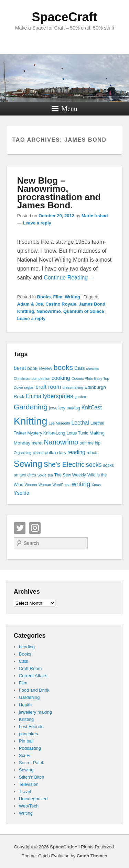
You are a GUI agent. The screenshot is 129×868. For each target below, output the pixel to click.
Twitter (20, 528)
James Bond (92, 304)
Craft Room (30, 668)
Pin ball (26, 741)
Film (58, 297)
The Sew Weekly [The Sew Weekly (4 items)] (70, 475)
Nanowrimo (49, 311)
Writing (73, 297)
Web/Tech (29, 806)
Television (29, 784)
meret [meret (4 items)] (37, 443)
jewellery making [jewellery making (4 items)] (64, 408)
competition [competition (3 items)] (41, 378)
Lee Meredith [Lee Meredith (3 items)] (59, 423)
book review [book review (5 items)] (40, 368)
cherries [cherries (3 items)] (93, 369)
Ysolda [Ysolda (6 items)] (21, 493)
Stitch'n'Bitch (32, 777)
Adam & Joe (30, 304)
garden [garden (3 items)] (80, 397)
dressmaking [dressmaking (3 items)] (73, 387)
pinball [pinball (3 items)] (38, 453)
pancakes (29, 734)
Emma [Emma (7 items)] (34, 396)
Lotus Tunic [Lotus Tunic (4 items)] (77, 433)
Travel (25, 792)
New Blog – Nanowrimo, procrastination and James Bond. (59, 193)
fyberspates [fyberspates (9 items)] (58, 396)
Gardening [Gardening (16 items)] (31, 407)
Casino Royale (61, 304)
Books (44, 297)
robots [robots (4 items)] (93, 453)
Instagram (35, 528)
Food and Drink (34, 690)
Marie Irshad (95, 216)
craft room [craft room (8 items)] (48, 387)
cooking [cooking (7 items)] (61, 378)
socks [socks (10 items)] (94, 465)
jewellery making (35, 712)
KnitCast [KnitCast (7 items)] (92, 408)
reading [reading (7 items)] (76, 452)
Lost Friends (31, 727)
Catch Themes (92, 856)
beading (27, 647)
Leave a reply (37, 223)
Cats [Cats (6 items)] (79, 368)
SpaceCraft (64, 17)
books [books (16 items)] (63, 367)
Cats (24, 661)
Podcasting (30, 748)
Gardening (29, 697)
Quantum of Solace (84, 311)
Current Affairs (33, 676)
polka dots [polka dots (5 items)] (55, 453)
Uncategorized (33, 799)
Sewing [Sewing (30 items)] (28, 464)
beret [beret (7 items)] (20, 368)
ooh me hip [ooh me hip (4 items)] (90, 443)
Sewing (26, 770)
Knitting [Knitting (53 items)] (31, 421)
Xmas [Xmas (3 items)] (96, 485)
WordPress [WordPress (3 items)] (61, 485)
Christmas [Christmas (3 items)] (22, 378)
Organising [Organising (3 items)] (23, 453)
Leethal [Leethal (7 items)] (80, 423)
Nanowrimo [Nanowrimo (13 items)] (61, 442)
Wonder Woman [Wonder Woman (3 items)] (38, 485)
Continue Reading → (69, 278)
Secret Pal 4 (31, 763)
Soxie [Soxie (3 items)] (42, 475)
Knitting (26, 311)
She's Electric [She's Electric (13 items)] (64, 464)
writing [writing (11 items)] (81, 484)
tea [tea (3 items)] (50, 475)
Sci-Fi (25, 755)
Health (25, 705)
